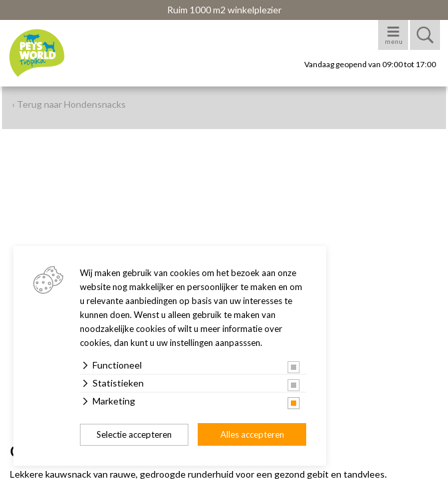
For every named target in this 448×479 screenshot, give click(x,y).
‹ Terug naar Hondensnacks (69, 104)
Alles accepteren (252, 434)
